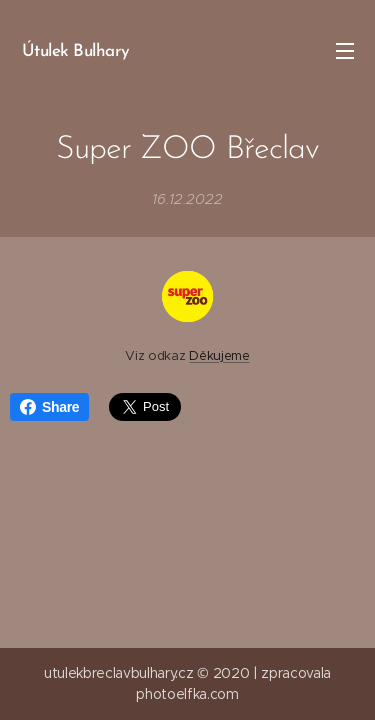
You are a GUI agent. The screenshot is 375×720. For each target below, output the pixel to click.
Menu (345, 51)
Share (49, 407)
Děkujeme (219, 356)
